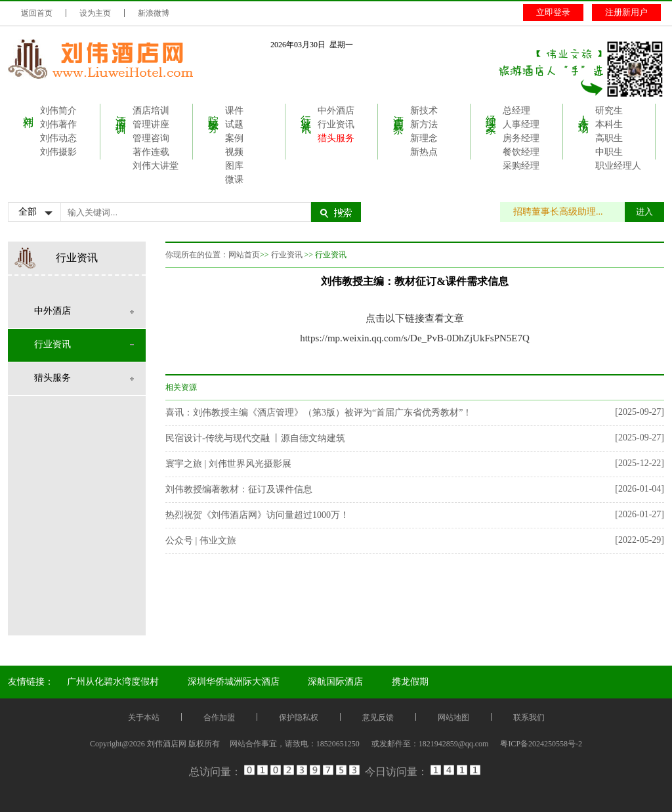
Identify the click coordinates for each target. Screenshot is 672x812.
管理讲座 (151, 124)
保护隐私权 (299, 717)
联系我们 (529, 717)
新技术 (424, 111)
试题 (234, 124)
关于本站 (144, 717)
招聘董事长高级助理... (565, 212)
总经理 (516, 111)
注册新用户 (626, 12)
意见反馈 (378, 717)
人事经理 (521, 124)
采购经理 (521, 166)
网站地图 (453, 717)
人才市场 (584, 112)
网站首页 (244, 255)
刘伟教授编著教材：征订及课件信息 (239, 489)
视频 (234, 152)
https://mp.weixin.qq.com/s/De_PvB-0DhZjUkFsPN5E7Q (415, 338)
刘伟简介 (58, 111)
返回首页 (37, 13)
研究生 (609, 111)
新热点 (424, 152)
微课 (234, 180)
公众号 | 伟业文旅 (201, 541)
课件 (234, 111)
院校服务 (214, 112)
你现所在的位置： (197, 255)
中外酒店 (336, 111)
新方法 (424, 124)
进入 (644, 212)
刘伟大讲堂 (156, 166)
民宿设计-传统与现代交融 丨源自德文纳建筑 (255, 438)
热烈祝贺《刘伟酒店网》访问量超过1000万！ (257, 515)
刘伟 (29, 110)
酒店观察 (399, 112)
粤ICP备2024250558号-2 (541, 744)
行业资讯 (306, 112)
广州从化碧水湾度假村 (113, 682)
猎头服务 (336, 138)
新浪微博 (154, 13)
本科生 (609, 124)
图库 (234, 166)
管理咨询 (151, 138)
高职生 (609, 138)
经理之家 (491, 112)
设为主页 (95, 13)
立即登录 (553, 12)
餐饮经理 (521, 152)
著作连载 (151, 152)
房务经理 (521, 138)
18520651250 (338, 744)
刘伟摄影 (58, 152)
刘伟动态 (58, 138)
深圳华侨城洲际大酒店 (234, 682)
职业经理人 (618, 166)
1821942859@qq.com (454, 744)
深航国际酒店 (335, 682)
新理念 (424, 138)
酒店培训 (121, 112)
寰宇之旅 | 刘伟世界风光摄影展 (228, 464)
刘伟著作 (58, 124)
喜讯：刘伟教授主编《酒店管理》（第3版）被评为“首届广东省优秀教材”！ (319, 413)
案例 (234, 138)
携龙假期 (410, 682)
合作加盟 (219, 717)
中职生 (609, 152)
